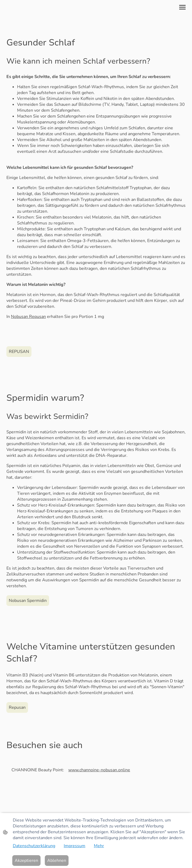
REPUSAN (19, 352)
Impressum (75, 846)
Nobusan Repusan (28, 317)
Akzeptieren (26, 861)
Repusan (17, 707)
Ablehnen (57, 861)
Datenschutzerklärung (34, 846)
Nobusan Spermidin (28, 601)
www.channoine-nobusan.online (99, 770)
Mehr (99, 846)
